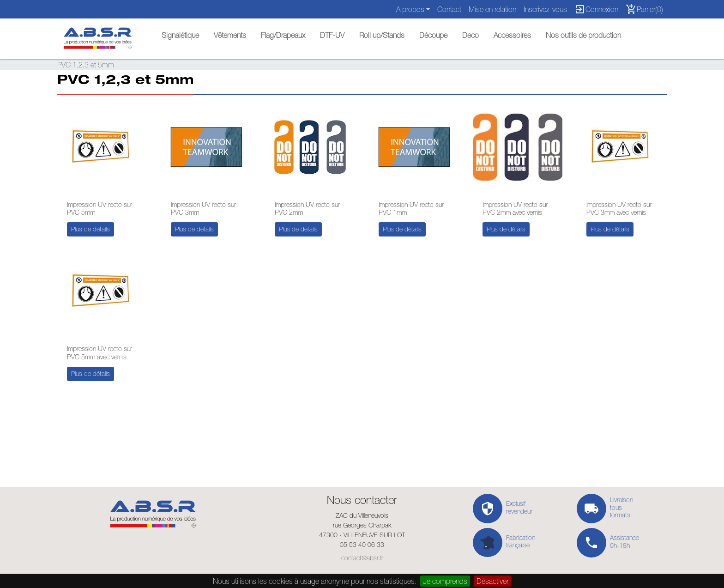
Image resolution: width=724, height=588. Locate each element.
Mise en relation (492, 9)
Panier (644, 9)
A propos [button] (410, 9)
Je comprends (445, 581)
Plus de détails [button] (90, 229)
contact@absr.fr (362, 558)
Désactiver (492, 581)
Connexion (596, 9)
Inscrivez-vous (545, 9)
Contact (449, 9)
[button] (180, 33)
